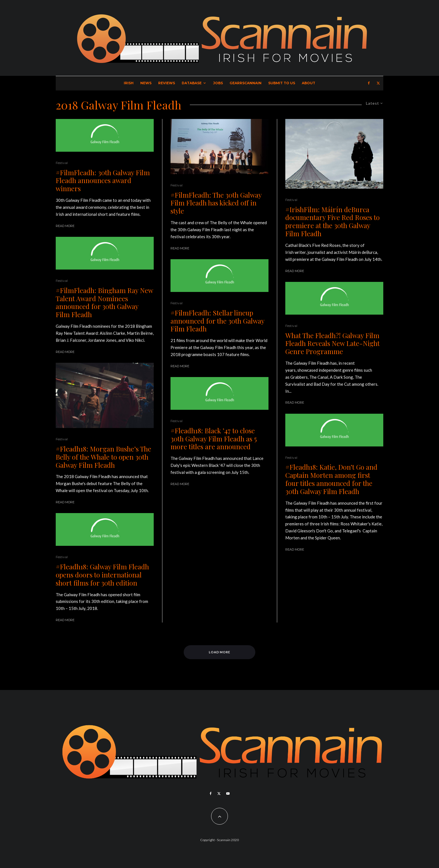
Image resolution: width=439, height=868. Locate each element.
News (146, 83)
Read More (65, 226)
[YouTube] (228, 794)
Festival (62, 163)
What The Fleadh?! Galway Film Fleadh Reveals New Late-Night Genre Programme (332, 343)
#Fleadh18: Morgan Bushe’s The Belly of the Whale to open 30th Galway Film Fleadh (103, 457)
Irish (129, 83)
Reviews (167, 83)
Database (192, 83)
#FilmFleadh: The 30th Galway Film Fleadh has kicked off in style (216, 203)
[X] (378, 83)
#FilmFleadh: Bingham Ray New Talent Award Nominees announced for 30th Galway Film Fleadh (104, 302)
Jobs (218, 83)
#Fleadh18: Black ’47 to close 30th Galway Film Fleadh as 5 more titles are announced (214, 439)
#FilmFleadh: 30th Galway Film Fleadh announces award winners (103, 181)
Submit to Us (282, 83)
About (309, 83)
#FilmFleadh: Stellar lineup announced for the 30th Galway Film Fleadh (217, 321)
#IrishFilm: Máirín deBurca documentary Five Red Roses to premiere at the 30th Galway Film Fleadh (332, 222)
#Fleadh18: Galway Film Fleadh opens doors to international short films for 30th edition (102, 575)
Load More (220, 652)
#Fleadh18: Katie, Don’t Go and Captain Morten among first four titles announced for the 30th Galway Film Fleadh (331, 479)
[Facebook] (369, 83)
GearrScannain (246, 83)
